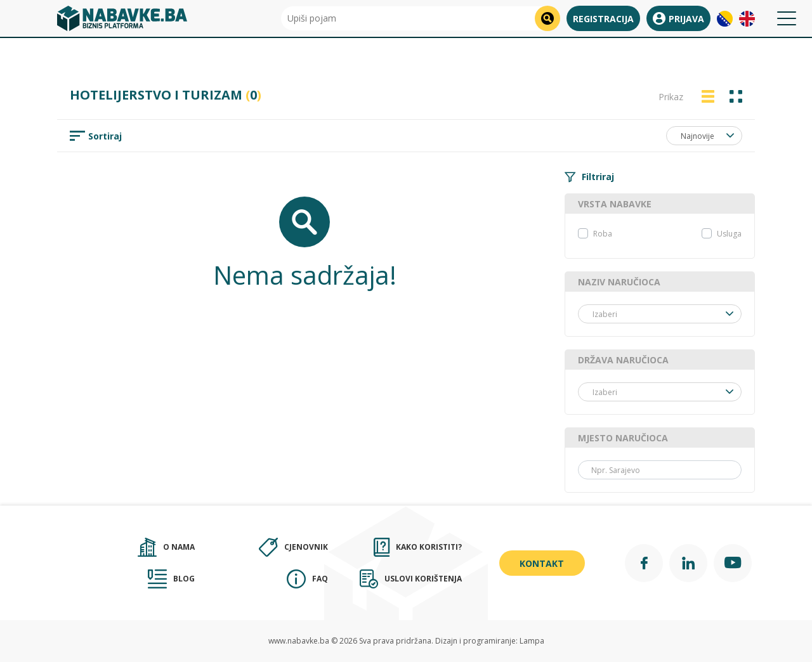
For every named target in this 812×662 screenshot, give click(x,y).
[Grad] (660, 470)
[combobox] (704, 136)
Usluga (729, 234)
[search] (547, 18)
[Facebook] (644, 563)
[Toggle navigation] (787, 18)
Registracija (603, 19)
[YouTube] (733, 563)
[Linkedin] (688, 563)
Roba (603, 234)
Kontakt (542, 563)
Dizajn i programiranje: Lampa (490, 641)
